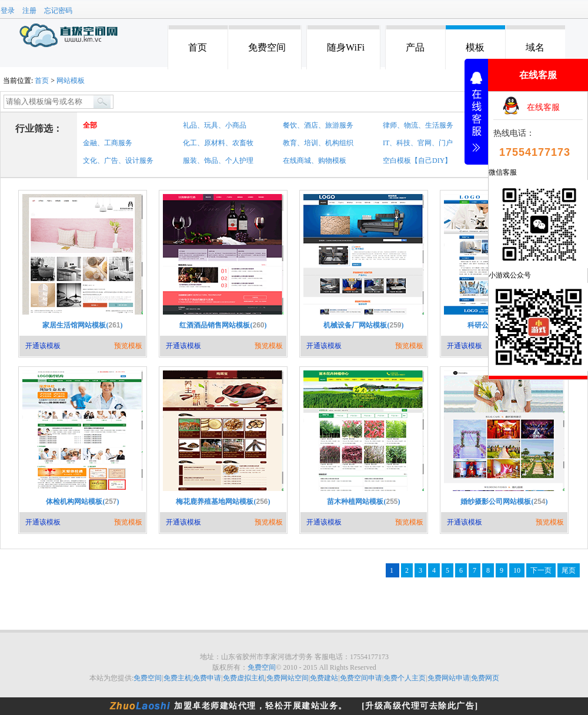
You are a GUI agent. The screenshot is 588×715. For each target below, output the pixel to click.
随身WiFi (346, 47)
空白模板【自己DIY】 (417, 161)
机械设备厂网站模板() (363, 325)
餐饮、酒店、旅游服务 (318, 125)
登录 (8, 11)
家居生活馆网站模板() (82, 325)
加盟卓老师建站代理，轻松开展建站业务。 (261, 706)
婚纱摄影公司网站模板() (504, 502)
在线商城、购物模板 (315, 161)
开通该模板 (43, 346)
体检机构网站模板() (82, 502)
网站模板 (71, 81)
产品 (415, 47)
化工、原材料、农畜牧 (218, 143)
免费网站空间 (288, 678)
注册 (29, 11)
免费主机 (178, 678)
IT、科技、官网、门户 (418, 143)
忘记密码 (58, 11)
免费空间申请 (361, 678)
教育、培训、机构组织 (318, 143)
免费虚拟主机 (244, 678)
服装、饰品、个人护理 (218, 161)
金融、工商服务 (108, 143)
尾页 (569, 570)
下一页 (541, 570)
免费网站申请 (449, 678)
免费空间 (267, 47)
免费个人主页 (405, 678)
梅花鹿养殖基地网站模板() (223, 502)
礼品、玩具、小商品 (215, 125)
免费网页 (485, 678)
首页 (198, 47)
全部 (90, 125)
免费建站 (324, 678)
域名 (535, 47)
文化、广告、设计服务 (118, 161)
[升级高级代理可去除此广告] (420, 706)
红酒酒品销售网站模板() (223, 325)
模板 (475, 47)
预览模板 (128, 346)
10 (517, 570)
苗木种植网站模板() (363, 502)
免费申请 (207, 678)
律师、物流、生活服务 (418, 125)
